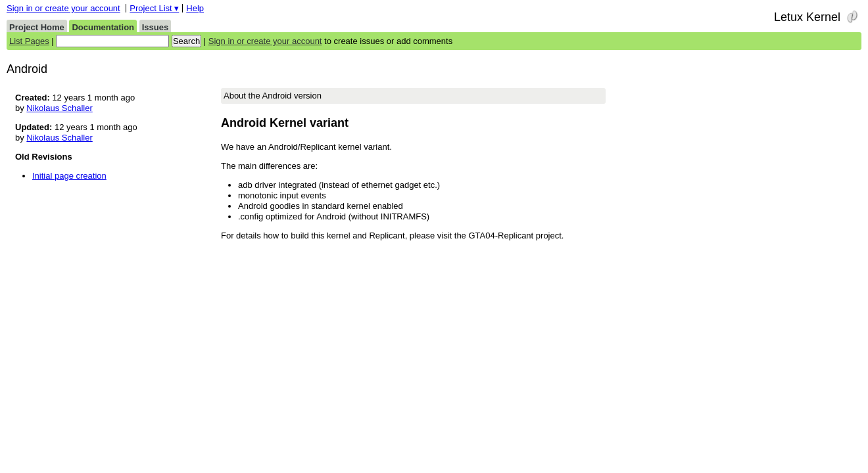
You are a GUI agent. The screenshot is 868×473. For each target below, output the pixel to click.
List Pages (29, 41)
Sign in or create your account (63, 8)
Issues (155, 27)
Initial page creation (69, 176)
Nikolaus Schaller (59, 108)
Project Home (37, 27)
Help (195, 8)
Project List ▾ (154, 8)
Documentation (103, 27)
